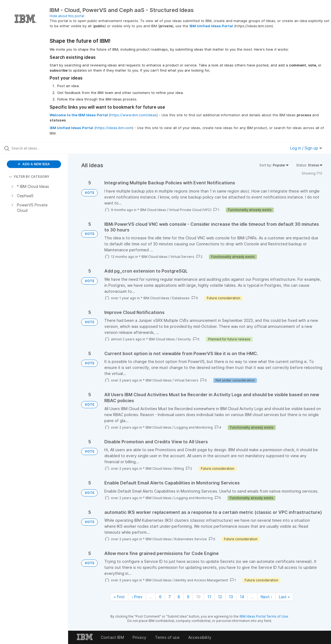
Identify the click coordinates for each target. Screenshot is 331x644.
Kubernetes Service (191, 539)
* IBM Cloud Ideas (152, 210)
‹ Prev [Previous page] (137, 597)
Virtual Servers (182, 257)
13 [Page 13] (231, 597)
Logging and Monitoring (194, 427)
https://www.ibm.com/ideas (133, 115)
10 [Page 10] (198, 597)
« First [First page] (119, 597)
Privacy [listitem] (139, 637)
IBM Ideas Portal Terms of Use (264, 616)
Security (184, 339)
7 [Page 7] (170, 597)
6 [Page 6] (160, 597)
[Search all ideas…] (40, 148)
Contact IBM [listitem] (112, 637)
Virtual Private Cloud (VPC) (190, 210)
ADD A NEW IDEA (34, 164)
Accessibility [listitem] (200, 637)
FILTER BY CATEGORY (29, 177)
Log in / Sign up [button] (306, 148)
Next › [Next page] (266, 597)
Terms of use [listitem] (167, 637)
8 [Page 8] (179, 597)
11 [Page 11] (209, 597)
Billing (179, 468)
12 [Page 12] (220, 597)
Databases (181, 298)
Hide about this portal (67, 16)
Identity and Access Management (201, 580)
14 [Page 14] (242, 597)
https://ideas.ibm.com (114, 128)
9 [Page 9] (188, 597)
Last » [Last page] (284, 597)
